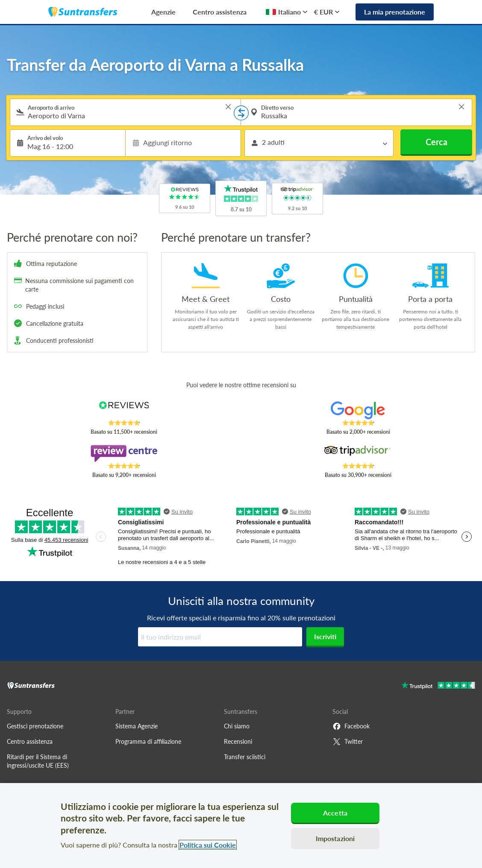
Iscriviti (325, 636)
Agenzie (163, 12)
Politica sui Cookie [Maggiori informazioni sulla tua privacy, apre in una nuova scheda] (208, 845)
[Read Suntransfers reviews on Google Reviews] (358, 410)
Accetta (335, 813)
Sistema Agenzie (137, 726)
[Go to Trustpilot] (438, 686)
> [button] (228, 107)
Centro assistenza (220, 12)
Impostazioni (335, 838)
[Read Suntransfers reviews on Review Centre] (124, 453)
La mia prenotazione (395, 12)
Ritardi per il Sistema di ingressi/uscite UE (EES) (38, 761)
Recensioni (238, 741)
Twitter (348, 742)
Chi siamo (237, 726)
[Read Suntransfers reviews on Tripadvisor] (358, 453)
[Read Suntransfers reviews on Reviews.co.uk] (124, 410)
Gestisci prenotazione (35, 726)
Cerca (436, 142)
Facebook (351, 726)
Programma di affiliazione (148, 741)
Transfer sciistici (245, 757)
